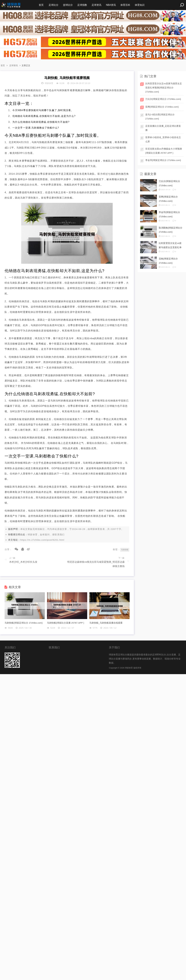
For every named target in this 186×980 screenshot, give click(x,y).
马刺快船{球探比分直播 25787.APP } (66, 623)
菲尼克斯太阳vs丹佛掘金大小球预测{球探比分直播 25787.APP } (164, 151)
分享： (8, 549)
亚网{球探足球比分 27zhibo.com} (162, 107)
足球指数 (82, 5)
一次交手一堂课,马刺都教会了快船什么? (36, 128)
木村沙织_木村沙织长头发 (23, 562)
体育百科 (125, 5)
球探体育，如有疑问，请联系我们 (46, 535)
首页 (41, 5)
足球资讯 (97, 5)
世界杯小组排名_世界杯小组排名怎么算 (163, 139)
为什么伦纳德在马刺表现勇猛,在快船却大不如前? (41, 122)
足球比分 (54, 5)
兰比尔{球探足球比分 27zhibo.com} (163, 99)
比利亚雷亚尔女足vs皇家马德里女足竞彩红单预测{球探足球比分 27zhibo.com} (164, 88)
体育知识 (140, 5)
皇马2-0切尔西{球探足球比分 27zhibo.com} (160, 117)
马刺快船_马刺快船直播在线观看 (106, 623)
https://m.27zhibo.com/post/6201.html (42, 540)
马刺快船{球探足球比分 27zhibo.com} (24, 623)
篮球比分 (68, 5)
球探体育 (95, 529)
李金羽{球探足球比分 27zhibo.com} (163, 160)
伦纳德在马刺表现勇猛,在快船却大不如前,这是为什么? (44, 116)
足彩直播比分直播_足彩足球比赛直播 (163, 128)
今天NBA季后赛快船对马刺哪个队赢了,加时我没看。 (43, 110)
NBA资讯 (111, 5)
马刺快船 (125, 550)
